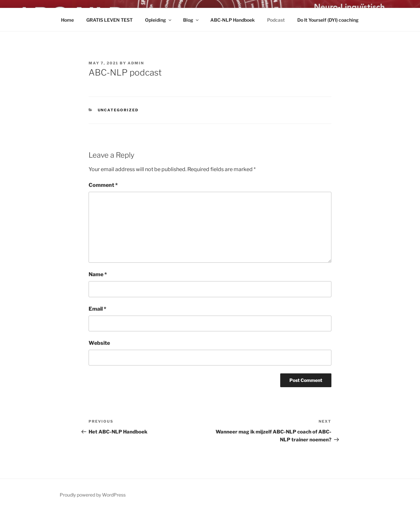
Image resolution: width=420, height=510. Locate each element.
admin (136, 63)
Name (98, 274)
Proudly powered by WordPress (93, 495)
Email (97, 309)
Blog (191, 20)
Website (99, 343)
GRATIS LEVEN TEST (109, 20)
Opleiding (159, 20)
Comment (103, 185)
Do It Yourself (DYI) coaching (328, 20)
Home (67, 20)
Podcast (276, 20)
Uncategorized (118, 110)
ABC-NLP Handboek (232, 20)
